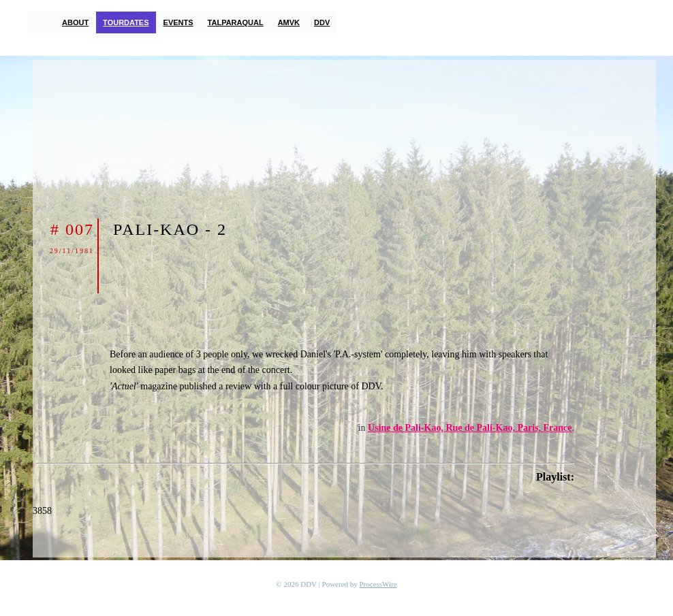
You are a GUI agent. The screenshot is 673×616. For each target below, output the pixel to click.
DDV (322, 22)
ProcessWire (378, 584)
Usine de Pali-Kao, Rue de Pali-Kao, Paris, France (470, 428)
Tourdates (126, 22)
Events (178, 22)
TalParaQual (236, 22)
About (75, 22)
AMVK (289, 22)
